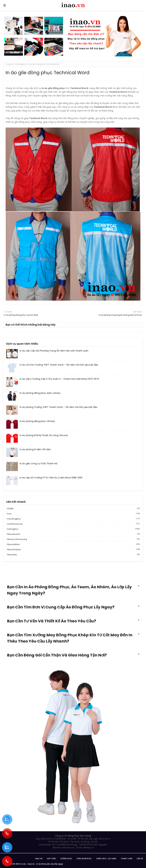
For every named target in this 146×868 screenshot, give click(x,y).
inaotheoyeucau (74, 524)
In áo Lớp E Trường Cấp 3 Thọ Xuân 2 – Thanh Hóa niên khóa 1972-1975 (59, 379)
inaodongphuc (74, 519)
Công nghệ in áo (84, 858)
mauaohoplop (74, 549)
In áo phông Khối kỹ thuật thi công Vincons (44, 435)
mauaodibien (74, 544)
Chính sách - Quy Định (106, 858)
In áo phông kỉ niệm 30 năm (35, 449)
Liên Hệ (140, 858)
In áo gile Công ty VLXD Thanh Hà (39, 463)
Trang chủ (10, 64)
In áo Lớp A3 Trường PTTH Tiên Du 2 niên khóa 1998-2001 (51, 478)
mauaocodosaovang (74, 539)
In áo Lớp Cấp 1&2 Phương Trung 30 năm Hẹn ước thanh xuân (54, 351)
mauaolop (74, 554)
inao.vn (39, 858)
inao (74, 514)
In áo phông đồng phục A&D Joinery (40, 393)
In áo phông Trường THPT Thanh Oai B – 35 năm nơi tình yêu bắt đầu (59, 407)
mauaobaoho (74, 534)
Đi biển (74, 508)
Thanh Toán (126, 858)
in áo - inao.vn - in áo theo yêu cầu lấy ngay (42, 864)
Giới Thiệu (51, 858)
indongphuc (21, 64)
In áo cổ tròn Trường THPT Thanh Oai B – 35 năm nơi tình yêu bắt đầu (59, 365)
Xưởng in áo (66, 858)
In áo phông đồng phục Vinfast (37, 421)
